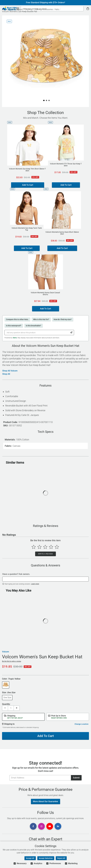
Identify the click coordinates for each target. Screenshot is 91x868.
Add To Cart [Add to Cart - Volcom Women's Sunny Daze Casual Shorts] (45, 309)
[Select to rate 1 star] (34, 547)
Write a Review (45, 554)
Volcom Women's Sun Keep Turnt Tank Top (27, 229)
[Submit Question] (71, 333)
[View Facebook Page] (33, 826)
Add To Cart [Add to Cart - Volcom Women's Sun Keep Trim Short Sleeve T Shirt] (28, 185)
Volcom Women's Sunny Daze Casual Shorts (45, 294)
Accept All (30, 858)
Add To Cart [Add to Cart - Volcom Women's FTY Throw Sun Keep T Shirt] (66, 185)
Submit (76, 778)
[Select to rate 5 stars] (57, 547)
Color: (11, 679)
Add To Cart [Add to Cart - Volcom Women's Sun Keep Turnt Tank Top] (27, 248)
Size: (9, 693)
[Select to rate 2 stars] (39, 547)
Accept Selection (46, 858)
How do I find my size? (63, 319)
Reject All (61, 858)
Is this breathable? (33, 326)
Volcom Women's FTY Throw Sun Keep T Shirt (66, 165)
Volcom (6, 652)
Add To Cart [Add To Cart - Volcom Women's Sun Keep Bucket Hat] (46, 736)
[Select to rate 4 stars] (51, 547)
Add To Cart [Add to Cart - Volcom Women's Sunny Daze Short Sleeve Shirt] (62, 248)
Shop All (6, 374)
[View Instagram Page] (41, 826)
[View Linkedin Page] (58, 826)
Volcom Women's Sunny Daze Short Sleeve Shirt (62, 233)
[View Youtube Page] (50, 826)
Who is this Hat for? (41, 319)
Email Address (9, 775)
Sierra (15, 338)
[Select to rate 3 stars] (45, 547)
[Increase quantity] (17, 708)
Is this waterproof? (14, 326)
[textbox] (45, 579)
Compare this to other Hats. (17, 319)
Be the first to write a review (12, 661)
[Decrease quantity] (5, 708)
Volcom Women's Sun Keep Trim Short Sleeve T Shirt (27, 170)
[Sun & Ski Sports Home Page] (9, 9)
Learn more (35, 584)
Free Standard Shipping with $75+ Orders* (46, 3)
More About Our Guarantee (45, 801)
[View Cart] (88, 9)
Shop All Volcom (10, 371)
